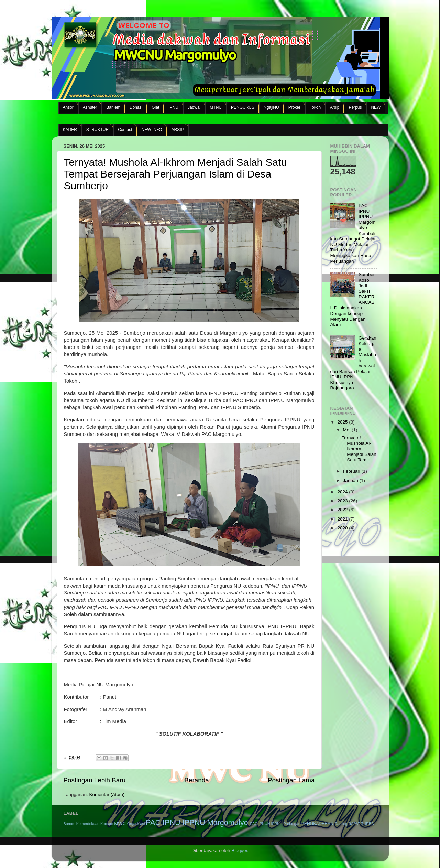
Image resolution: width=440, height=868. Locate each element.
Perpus (355, 107)
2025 (343, 422)
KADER (70, 130)
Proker (294, 107)
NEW (376, 107)
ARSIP (178, 130)
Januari (351, 480)
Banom (69, 824)
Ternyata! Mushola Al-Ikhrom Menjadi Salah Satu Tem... (359, 449)
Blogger (239, 851)
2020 (343, 528)
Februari (352, 471)
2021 (343, 519)
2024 (343, 492)
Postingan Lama (291, 780)
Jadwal (194, 107)
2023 (343, 501)
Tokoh (315, 107)
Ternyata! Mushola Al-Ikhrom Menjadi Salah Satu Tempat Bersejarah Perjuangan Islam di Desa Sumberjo (175, 174)
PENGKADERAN (317, 824)
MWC (120, 823)
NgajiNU (271, 107)
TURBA (368, 824)
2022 (343, 510)
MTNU (216, 107)
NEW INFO (152, 130)
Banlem (113, 107)
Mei (348, 430)
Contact (125, 130)
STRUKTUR (97, 130)
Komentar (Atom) (107, 795)
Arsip (335, 107)
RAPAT (354, 824)
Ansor (68, 107)
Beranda (196, 780)
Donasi (136, 107)
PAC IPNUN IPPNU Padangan (275, 824)
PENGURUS (243, 107)
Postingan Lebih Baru (95, 780)
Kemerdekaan (88, 824)
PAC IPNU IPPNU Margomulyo (197, 822)
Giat (155, 107)
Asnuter (90, 107)
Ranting (341, 824)
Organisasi (136, 824)
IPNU (173, 107)
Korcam (107, 824)
